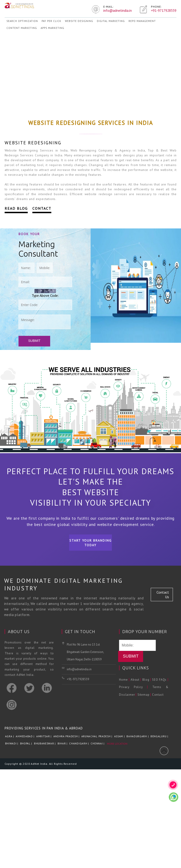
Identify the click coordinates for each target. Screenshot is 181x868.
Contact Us (163, 595)
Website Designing (79, 21)
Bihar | (63, 744)
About (135, 680)
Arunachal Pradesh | (97, 736)
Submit (34, 341)
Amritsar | (44, 736)
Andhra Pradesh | (67, 736)
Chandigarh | (79, 744)
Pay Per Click (51, 21)
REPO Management (142, 21)
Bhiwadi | (12, 744)
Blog (146, 680)
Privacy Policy (131, 687)
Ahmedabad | (25, 736)
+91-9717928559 (78, 679)
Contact (42, 208)
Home (123, 680)
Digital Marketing (111, 21)
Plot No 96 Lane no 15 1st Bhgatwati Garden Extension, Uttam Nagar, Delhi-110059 (85, 652)
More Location (117, 744)
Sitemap (144, 695)
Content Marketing (22, 28)
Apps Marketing (52, 28)
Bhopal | (27, 744)
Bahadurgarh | (138, 736)
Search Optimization (22, 21)
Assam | (120, 736)
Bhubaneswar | (45, 744)
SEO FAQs (159, 680)
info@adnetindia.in (79, 669)
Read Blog (16, 208)
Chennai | (98, 744)
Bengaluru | (160, 736)
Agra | (10, 736)
